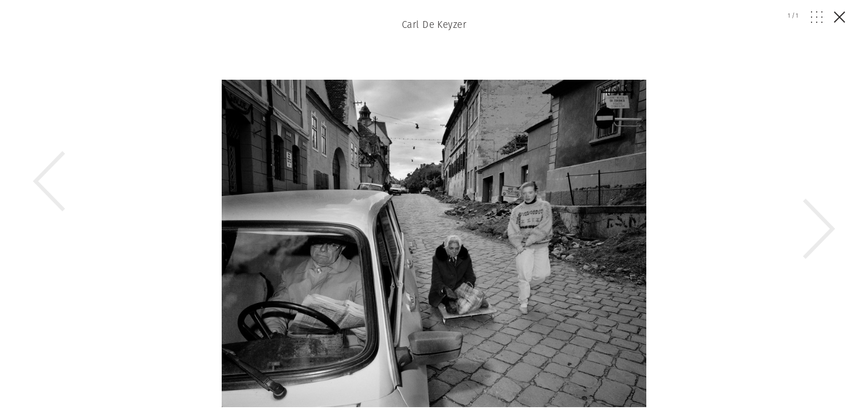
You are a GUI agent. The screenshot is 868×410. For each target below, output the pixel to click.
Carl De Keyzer (434, 24)
